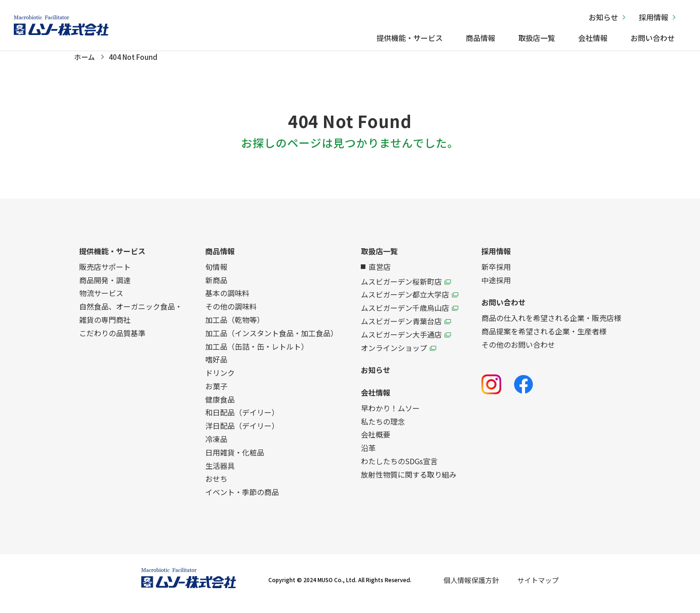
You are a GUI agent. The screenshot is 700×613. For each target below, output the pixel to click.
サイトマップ (538, 587)
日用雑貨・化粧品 (235, 460)
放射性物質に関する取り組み (409, 482)
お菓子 (216, 393)
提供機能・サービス (410, 38)
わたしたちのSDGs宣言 (399, 469)
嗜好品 (216, 367)
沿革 (368, 455)
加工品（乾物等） (235, 327)
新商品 (216, 287)
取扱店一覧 (537, 38)
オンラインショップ (399, 355)
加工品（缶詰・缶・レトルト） (257, 354)
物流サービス (101, 301)
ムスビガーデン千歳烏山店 (410, 315)
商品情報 (480, 38)
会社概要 (376, 442)
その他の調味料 (231, 314)
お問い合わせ (653, 38)
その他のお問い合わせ (518, 352)
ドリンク (220, 380)
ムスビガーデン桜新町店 (406, 289)
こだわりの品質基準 (112, 340)
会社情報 (593, 38)
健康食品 (220, 407)
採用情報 (654, 17)
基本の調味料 (227, 301)
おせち (216, 486)
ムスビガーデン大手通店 (406, 342)
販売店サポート (105, 274)
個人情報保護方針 (471, 587)
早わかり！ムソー (390, 415)
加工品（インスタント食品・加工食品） (272, 340)
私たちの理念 (383, 429)
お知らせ (603, 17)
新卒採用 (496, 274)
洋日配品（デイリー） (242, 433)
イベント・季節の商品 (242, 500)
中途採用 (496, 287)
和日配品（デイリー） (242, 420)
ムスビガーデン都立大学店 (410, 302)
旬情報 (216, 274)
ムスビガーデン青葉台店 (406, 328)
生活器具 (220, 473)
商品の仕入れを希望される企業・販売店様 (551, 326)
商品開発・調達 (105, 287)
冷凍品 (216, 447)
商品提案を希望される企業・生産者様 (544, 339)
